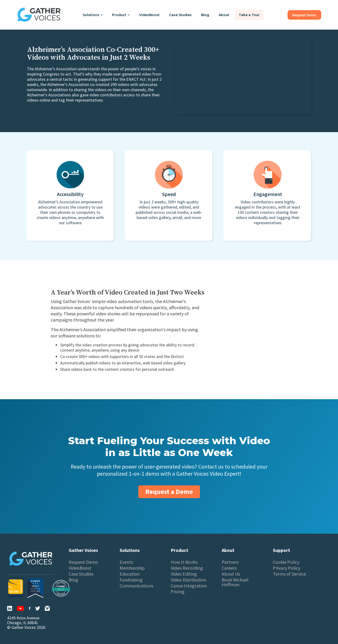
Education (130, 574)
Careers (229, 568)
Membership (132, 568)
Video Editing (184, 574)
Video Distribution (189, 580)
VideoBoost (149, 15)
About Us (231, 574)
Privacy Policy (286, 568)
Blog (205, 15)
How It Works (184, 562)
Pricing (178, 592)
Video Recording (187, 568)
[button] (93, 15)
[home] (39, 15)
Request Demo (83, 562)
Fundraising (131, 580)
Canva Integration (189, 586)
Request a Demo (169, 492)
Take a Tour (249, 15)
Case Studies (180, 15)
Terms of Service (289, 574)
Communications (136, 586)
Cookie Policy (286, 562)
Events (126, 562)
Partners (230, 562)
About (224, 15)
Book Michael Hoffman (235, 582)
